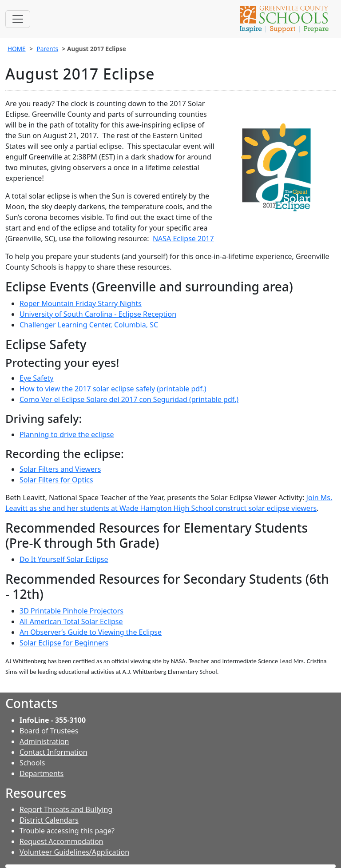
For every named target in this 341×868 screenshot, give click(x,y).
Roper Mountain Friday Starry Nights (81, 303)
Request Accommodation (61, 841)
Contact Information (54, 752)
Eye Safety (36, 378)
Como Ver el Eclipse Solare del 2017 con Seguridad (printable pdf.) (129, 399)
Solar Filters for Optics (56, 480)
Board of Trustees (49, 731)
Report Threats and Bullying (66, 809)
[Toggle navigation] (18, 19)
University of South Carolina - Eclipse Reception (98, 314)
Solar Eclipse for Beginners (64, 643)
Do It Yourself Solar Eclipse (64, 559)
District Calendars (49, 820)
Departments (42, 773)
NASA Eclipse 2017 (183, 239)
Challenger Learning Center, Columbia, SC (89, 325)
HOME (17, 49)
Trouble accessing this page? (67, 831)
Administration (44, 741)
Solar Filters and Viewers (60, 469)
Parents (47, 49)
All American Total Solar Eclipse (71, 621)
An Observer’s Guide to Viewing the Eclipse (91, 632)
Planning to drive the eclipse (67, 434)
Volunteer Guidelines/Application (74, 852)
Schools (32, 763)
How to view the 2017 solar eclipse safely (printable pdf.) (113, 389)
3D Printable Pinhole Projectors (71, 611)
